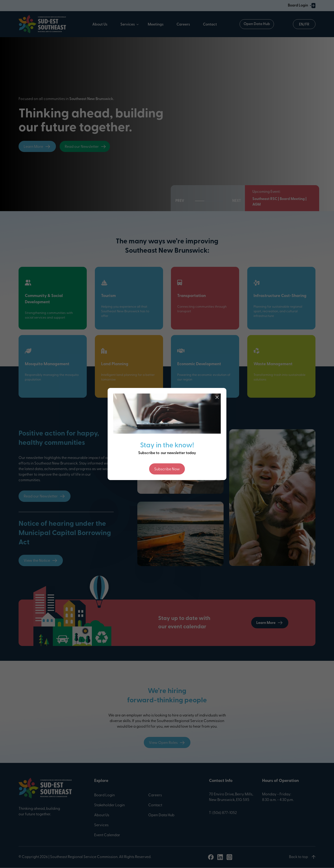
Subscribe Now (167, 469)
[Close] (217, 397)
